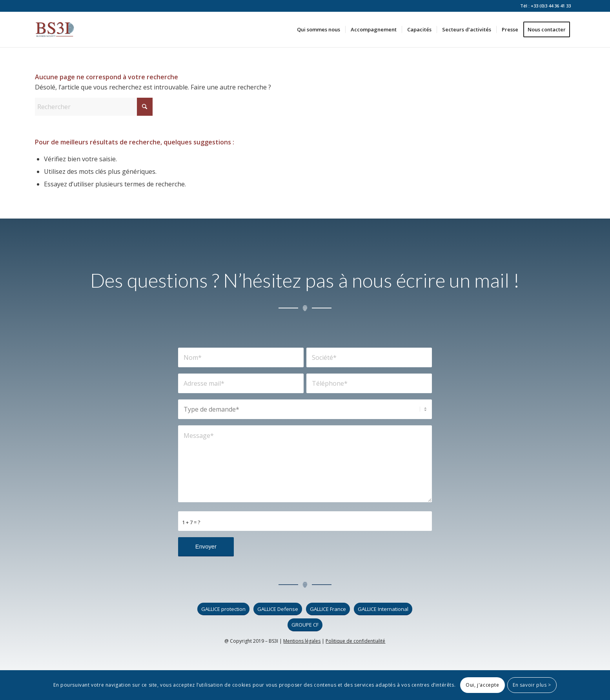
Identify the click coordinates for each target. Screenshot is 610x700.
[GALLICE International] (383, 609)
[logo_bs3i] (55, 29)
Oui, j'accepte (482, 685)
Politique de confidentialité (355, 641)
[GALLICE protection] (223, 609)
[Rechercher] (94, 107)
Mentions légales (302, 641)
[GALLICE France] (328, 609)
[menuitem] (319, 29)
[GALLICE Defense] (278, 609)
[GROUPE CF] (305, 625)
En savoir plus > (532, 685)
